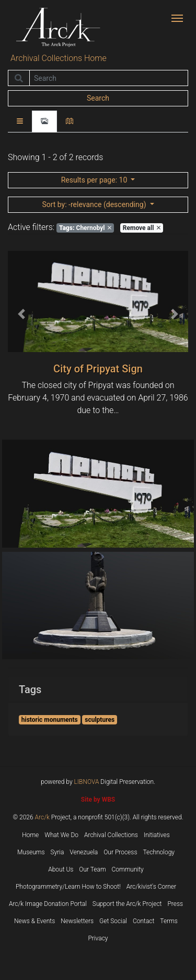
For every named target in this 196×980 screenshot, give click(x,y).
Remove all (142, 228)
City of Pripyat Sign (98, 369)
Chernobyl (85, 228)
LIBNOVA (87, 782)
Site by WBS (98, 800)
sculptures (100, 720)
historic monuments (50, 720)
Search (98, 98)
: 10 (95, 180)
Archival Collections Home (59, 58)
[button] (21, 314)
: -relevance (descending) (95, 204)
